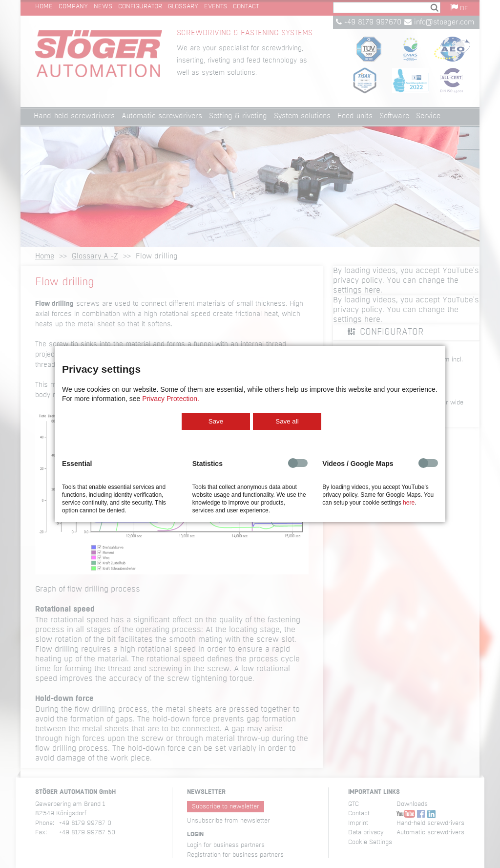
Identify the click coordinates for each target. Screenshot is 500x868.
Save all (287, 421)
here (409, 503)
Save (216, 421)
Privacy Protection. (171, 399)
